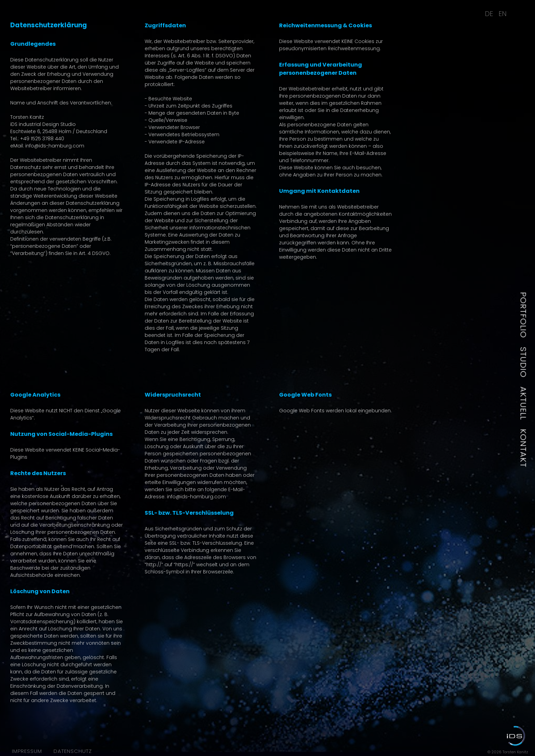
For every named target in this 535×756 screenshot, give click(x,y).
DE (489, 14)
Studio (523, 362)
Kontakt (523, 448)
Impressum (27, 751)
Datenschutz (73, 751)
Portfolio (523, 315)
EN (503, 14)
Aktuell (523, 403)
